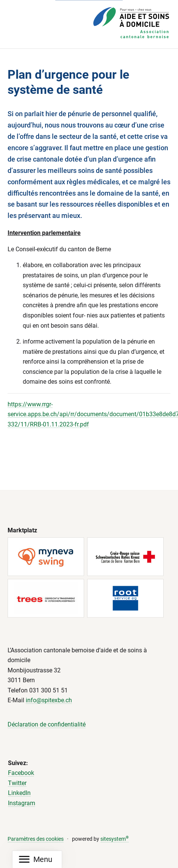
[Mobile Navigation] (36, 859)
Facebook (21, 773)
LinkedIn (19, 793)
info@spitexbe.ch (49, 701)
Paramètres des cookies (36, 839)
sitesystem (115, 839)
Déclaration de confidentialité (47, 724)
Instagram (22, 803)
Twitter (17, 783)
